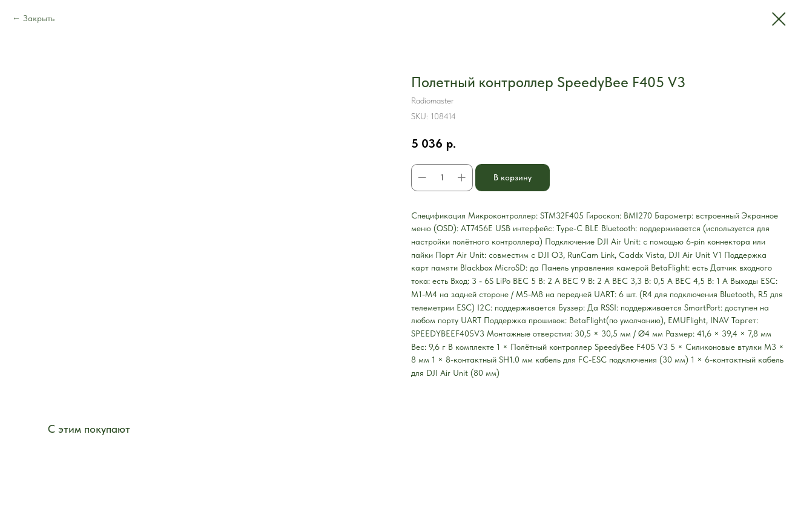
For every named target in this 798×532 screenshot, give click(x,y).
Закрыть (39, 18)
